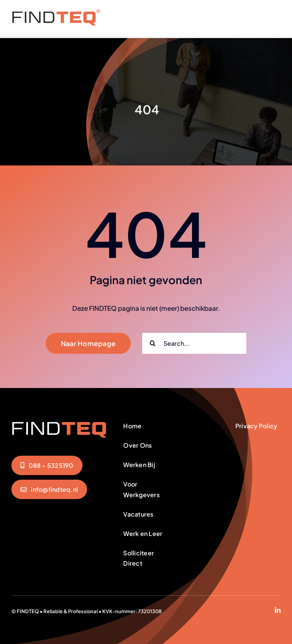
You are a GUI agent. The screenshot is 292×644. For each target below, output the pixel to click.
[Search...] (194, 341)
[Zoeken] (153, 341)
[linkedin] (278, 608)
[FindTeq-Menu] (56, 12)
